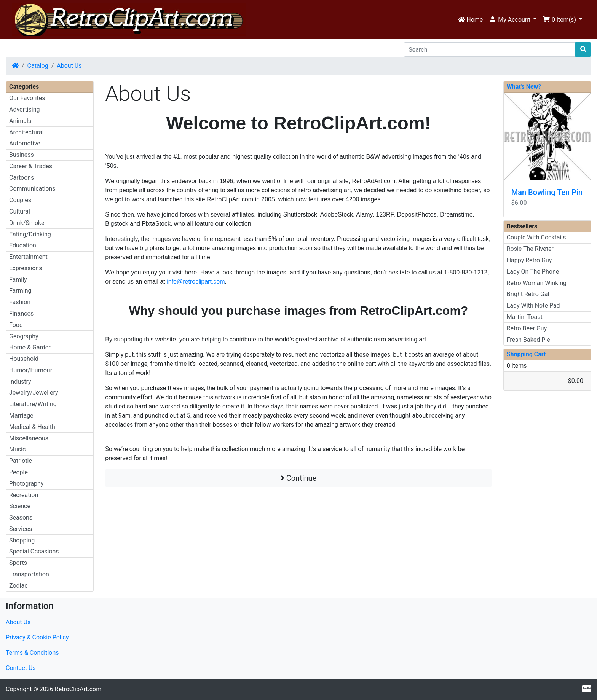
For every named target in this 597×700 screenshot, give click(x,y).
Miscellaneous (29, 438)
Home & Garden (30, 347)
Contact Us (21, 668)
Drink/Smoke (27, 223)
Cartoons (22, 178)
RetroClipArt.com (78, 689)
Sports (18, 563)
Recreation (24, 495)
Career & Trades (31, 166)
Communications (32, 189)
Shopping (22, 540)
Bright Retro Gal (528, 294)
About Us (69, 66)
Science (20, 506)
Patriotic (21, 461)
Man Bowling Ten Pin (547, 192)
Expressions (26, 268)
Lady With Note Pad (533, 305)
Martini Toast (525, 317)
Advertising (25, 109)
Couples (20, 200)
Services (21, 529)
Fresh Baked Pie (528, 340)
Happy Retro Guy (529, 260)
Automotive (25, 143)
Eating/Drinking (30, 234)
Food (16, 325)
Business (22, 155)
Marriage (21, 415)
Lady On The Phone (533, 272)
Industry (20, 382)
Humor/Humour (31, 370)
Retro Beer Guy (527, 328)
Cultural (20, 211)
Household (24, 359)
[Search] (490, 49)
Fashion (20, 302)
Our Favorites (27, 98)
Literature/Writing (33, 404)
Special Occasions (34, 551)
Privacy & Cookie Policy (37, 637)
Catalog (38, 66)
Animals (20, 121)
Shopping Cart (526, 354)
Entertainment (28, 257)
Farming (20, 291)
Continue (299, 478)
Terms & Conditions (32, 653)
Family (18, 280)
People (18, 472)
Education (23, 245)
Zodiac (18, 586)
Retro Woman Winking (537, 283)
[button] (513, 20)
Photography (26, 484)
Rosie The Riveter (530, 249)
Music (17, 449)
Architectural (26, 132)
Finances (21, 313)
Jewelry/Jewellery (34, 393)
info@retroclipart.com (196, 281)
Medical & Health (32, 427)
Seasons (21, 517)
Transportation (29, 574)
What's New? (524, 87)
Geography (24, 336)
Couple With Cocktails (536, 237)
